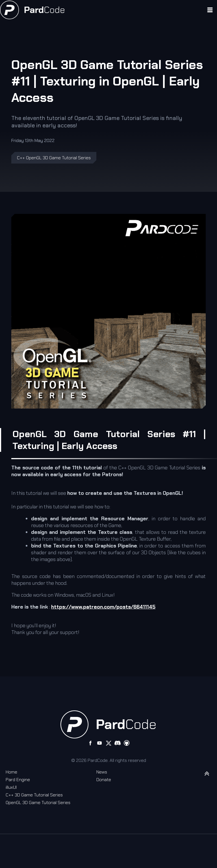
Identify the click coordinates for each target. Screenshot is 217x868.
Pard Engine (18, 780)
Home (11, 772)
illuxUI (11, 787)
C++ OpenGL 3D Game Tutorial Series (54, 158)
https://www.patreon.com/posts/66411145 (103, 607)
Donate (104, 780)
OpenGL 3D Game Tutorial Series (38, 803)
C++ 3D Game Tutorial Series (34, 795)
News (102, 772)
